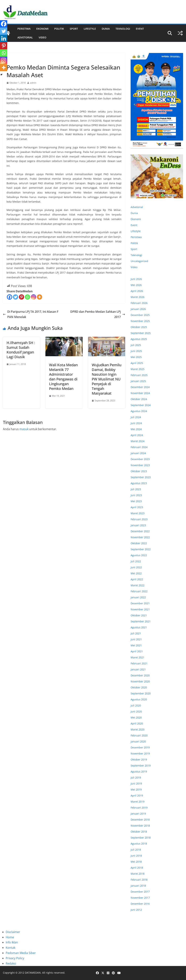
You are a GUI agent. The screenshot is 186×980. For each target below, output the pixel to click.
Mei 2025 (136, 357)
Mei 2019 (136, 790)
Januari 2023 (138, 525)
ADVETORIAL (25, 37)
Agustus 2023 (139, 483)
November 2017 (140, 898)
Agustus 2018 (139, 844)
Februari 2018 (139, 880)
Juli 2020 (136, 705)
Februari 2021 (139, 663)
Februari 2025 (139, 375)
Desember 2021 (140, 603)
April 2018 (137, 868)
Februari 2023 (139, 519)
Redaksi (11, 963)
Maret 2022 (138, 585)
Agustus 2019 (139, 771)
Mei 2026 (136, 285)
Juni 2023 (136, 495)
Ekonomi (42, 29)
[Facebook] (10, 297)
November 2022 (140, 537)
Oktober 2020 (139, 687)
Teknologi (123, 29)
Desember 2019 (140, 747)
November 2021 (140, 609)
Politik (59, 29)
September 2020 (141, 693)
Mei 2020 (136, 717)
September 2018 (141, 838)
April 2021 (137, 651)
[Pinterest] (22, 297)
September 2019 (141, 765)
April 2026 (137, 291)
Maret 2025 (138, 369)
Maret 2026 (138, 297)
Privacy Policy (15, 958)
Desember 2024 (140, 387)
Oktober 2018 (139, 832)
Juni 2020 (136, 711)
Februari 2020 (139, 735)
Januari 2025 (138, 381)
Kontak (10, 948)
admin (33, 83)
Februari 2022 (139, 591)
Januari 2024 (138, 453)
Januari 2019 (138, 814)
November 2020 (140, 681)
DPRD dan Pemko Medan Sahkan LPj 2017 (98, 314)
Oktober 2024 (139, 399)
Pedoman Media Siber (21, 953)
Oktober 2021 (139, 615)
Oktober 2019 (139, 759)
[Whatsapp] (28, 297)
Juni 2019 (136, 784)
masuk (24, 429)
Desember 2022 (140, 531)
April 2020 (137, 723)
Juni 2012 (136, 910)
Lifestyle (90, 29)
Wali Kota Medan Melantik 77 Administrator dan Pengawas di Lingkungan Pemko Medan (63, 377)
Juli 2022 (136, 561)
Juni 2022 (136, 567)
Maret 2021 (138, 657)
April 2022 (137, 579)
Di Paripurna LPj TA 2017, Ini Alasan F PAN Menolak (31, 314)
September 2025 (141, 333)
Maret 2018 (138, 874)
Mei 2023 (136, 501)
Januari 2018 (138, 886)
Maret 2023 (138, 513)
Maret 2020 (138, 729)
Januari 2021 (138, 669)
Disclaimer (13, 932)
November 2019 (140, 753)
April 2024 (137, 435)
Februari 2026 (139, 303)
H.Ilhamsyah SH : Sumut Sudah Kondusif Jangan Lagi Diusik (21, 350)
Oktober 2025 (139, 327)
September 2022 (141, 549)
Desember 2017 (140, 892)
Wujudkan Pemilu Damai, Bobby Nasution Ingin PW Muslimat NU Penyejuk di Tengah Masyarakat (107, 379)
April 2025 (137, 363)
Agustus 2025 (139, 339)
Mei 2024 (136, 429)
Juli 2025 (136, 345)
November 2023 (140, 465)
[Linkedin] (4, 38)
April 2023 (137, 507)
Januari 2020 (138, 741)
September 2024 (141, 405)
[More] (40, 297)
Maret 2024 (138, 441)
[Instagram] (34, 297)
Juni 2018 (136, 856)
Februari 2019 (139, 808)
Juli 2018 (136, 850)
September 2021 (141, 621)
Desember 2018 (140, 820)
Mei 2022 (136, 573)
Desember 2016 (140, 904)
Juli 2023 (136, 489)
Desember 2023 (140, 459)
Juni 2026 (136, 279)
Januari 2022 (138, 597)
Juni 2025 (136, 351)
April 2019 (137, 796)
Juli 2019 (136, 778)
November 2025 (140, 321)
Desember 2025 (140, 315)
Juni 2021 (136, 639)
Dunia (106, 29)
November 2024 (140, 393)
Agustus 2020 (139, 699)
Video (43, 37)
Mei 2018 (136, 862)
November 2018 (140, 826)
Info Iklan (12, 942)
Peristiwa (24, 29)
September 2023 (141, 477)
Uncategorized (139, 261)
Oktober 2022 (139, 543)
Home (10, 937)
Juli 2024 (136, 417)
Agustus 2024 (139, 411)
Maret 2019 (138, 802)
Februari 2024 (139, 447)
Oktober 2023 (139, 471)
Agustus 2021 (139, 627)
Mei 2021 (136, 645)
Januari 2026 (138, 309)
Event (140, 29)
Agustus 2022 (139, 555)
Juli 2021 (136, 633)
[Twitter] (16, 297)
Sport (74, 29)
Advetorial (137, 207)
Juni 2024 (136, 423)
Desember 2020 (140, 675)
